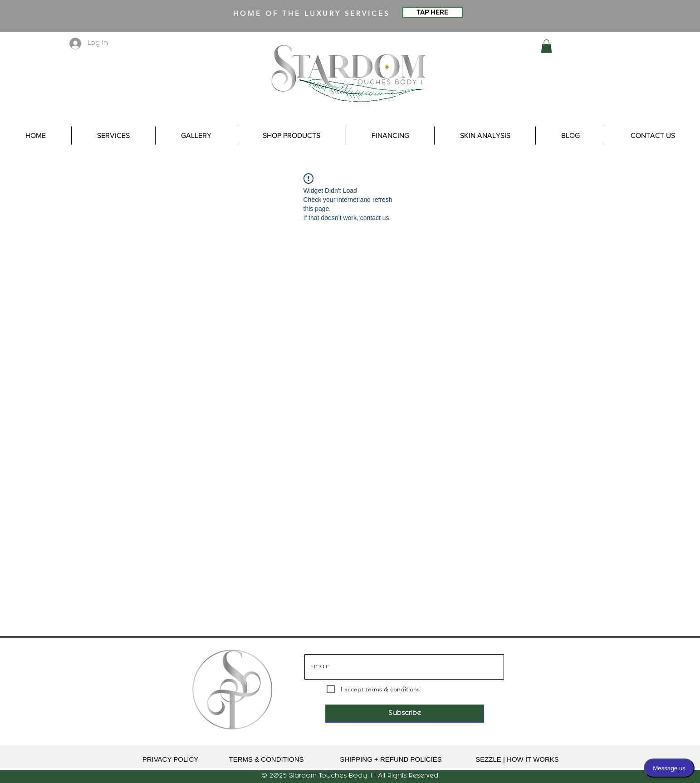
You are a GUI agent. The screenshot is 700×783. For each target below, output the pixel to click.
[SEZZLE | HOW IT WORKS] (517, 759)
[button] (546, 46)
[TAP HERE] (433, 12)
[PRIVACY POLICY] (171, 759)
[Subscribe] (405, 714)
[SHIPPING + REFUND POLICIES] (391, 759)
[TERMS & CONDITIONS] (267, 759)
